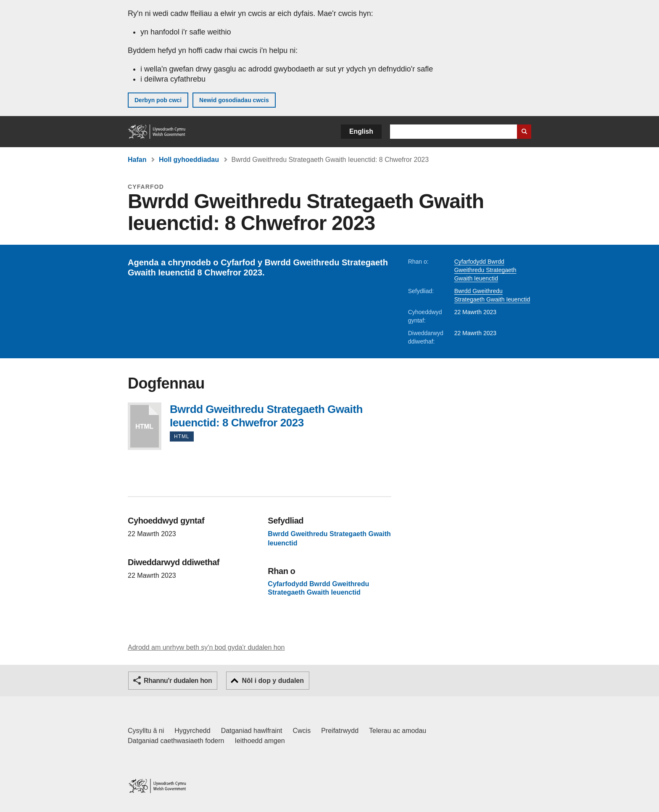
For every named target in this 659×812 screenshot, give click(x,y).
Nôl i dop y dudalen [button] (273, 681)
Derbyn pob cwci (158, 100)
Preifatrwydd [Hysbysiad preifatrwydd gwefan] (340, 731)
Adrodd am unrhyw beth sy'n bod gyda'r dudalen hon (206, 647)
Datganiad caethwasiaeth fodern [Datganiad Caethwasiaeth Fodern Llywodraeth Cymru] (176, 741)
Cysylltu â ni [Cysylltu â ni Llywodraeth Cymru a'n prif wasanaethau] (146, 731)
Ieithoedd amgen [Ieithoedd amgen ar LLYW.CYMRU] (260, 741)
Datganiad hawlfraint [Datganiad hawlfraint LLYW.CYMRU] (252, 731)
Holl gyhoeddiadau (189, 160)
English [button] (361, 131)
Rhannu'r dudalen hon (178, 681)
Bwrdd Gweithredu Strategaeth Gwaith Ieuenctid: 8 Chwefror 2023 (145, 426)
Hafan (137, 160)
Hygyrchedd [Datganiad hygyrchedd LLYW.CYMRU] (192, 731)
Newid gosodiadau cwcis (234, 100)
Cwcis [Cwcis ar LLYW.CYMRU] (302, 731)
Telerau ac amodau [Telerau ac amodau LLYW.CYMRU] (398, 731)
